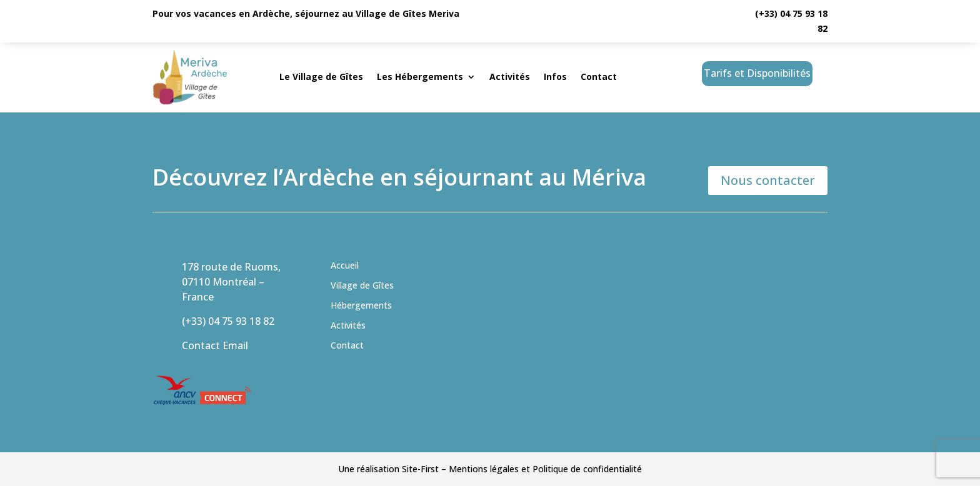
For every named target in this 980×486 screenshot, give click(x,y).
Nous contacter (768, 180)
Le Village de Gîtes (321, 77)
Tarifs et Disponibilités (757, 73)
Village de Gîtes (362, 285)
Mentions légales (484, 469)
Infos (555, 77)
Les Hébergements (420, 77)
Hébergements (361, 305)
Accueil (345, 265)
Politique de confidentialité (587, 469)
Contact (599, 77)
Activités (510, 77)
